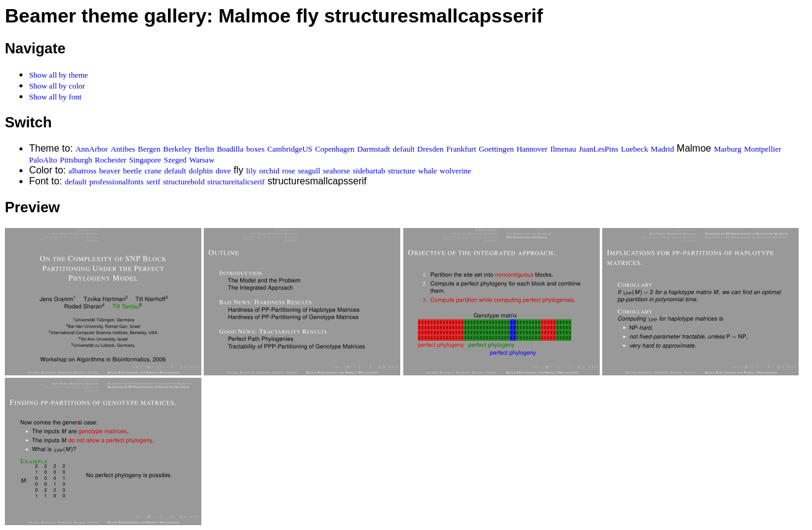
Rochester (110, 160)
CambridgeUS (290, 149)
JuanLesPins (598, 149)
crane (153, 171)
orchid (269, 171)
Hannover (532, 149)
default (404, 149)
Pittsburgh (76, 160)
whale (428, 171)
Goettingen (496, 149)
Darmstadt (374, 149)
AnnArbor (91, 149)
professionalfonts (116, 182)
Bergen (149, 149)
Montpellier (763, 149)
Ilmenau (563, 149)
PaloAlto (43, 160)
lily (251, 171)
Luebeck (635, 149)
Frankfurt (461, 149)
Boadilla (230, 149)
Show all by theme (59, 75)
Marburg (727, 149)
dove (223, 171)
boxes (255, 149)
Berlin (204, 149)
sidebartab (369, 171)
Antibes (122, 149)
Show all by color (57, 86)
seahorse (337, 171)
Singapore (145, 160)
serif (153, 182)
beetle (133, 171)
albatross (82, 171)
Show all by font (55, 97)
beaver (110, 171)
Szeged (175, 160)
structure (402, 171)
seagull (309, 171)
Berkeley (177, 149)
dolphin (201, 171)
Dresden (430, 149)
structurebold (184, 182)
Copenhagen (335, 149)
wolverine (455, 171)
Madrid (662, 149)
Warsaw (202, 160)
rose (289, 171)
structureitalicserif (236, 182)
